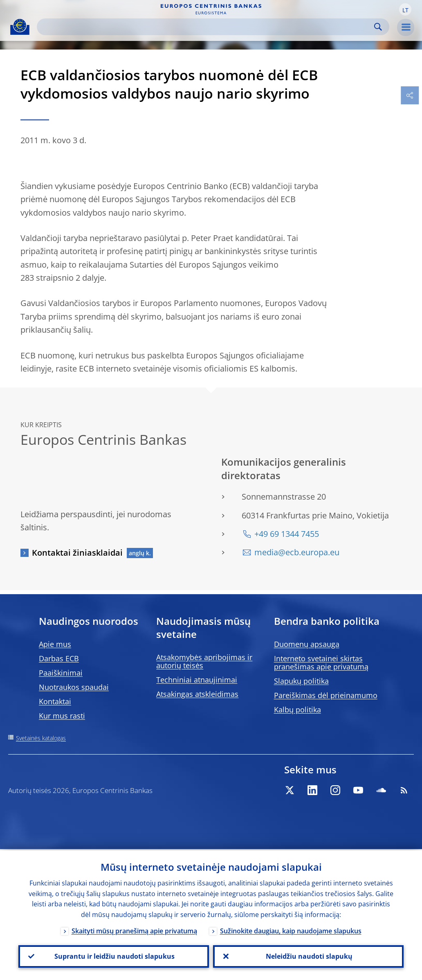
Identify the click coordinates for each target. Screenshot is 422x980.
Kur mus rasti (62, 716)
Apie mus (55, 644)
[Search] (207, 27)
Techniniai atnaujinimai (197, 680)
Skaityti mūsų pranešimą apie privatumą (134, 930)
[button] (405, 9)
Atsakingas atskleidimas (197, 694)
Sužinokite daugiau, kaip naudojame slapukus (291, 930)
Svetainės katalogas (41, 738)
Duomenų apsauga (307, 644)
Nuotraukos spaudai (74, 687)
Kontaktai (55, 701)
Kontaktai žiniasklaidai (77, 553)
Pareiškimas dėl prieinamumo (326, 695)
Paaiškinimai (61, 673)
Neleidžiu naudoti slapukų (308, 956)
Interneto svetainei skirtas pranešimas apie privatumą (321, 662)
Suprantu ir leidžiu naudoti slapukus (114, 956)
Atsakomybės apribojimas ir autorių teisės (204, 661)
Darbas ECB (59, 658)
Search (378, 27)
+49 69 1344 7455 (287, 534)
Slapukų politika (301, 681)
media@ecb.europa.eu (297, 552)
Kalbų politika (297, 710)
